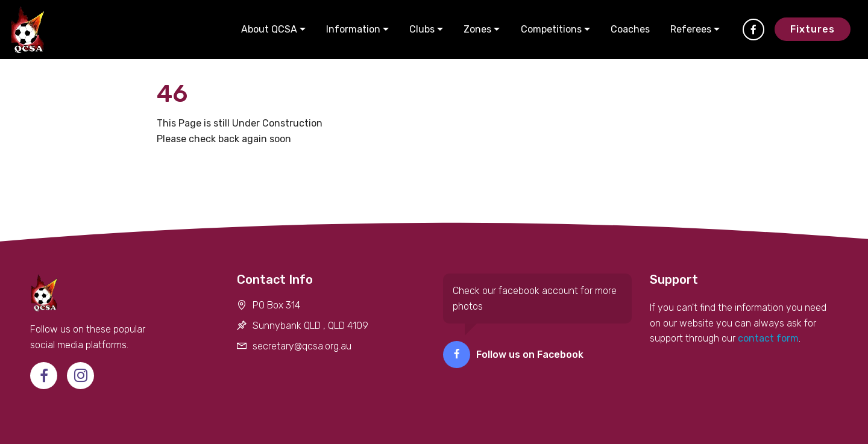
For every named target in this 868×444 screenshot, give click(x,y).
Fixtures (813, 29)
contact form (767, 338)
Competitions (551, 29)
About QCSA (269, 29)
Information (353, 29)
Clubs (422, 29)
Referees (691, 29)
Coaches (630, 29)
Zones (477, 29)
